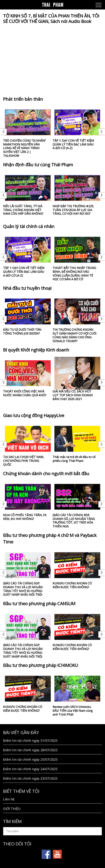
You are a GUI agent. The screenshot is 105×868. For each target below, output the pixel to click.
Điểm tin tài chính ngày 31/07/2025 (30, 741)
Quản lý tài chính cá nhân (29, 226)
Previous (4, 132)
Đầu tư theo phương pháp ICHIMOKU (41, 665)
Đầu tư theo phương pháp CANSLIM (39, 603)
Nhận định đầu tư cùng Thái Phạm (38, 165)
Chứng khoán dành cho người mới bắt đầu (46, 473)
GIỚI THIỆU (12, 809)
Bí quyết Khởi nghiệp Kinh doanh (36, 350)
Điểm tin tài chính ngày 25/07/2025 (30, 759)
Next (101, 132)
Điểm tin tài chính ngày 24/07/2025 (30, 769)
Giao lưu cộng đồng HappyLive (34, 415)
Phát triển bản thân (23, 99)
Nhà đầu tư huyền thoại (27, 288)
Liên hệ (9, 799)
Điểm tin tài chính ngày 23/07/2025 (30, 778)
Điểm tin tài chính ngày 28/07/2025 (30, 750)
